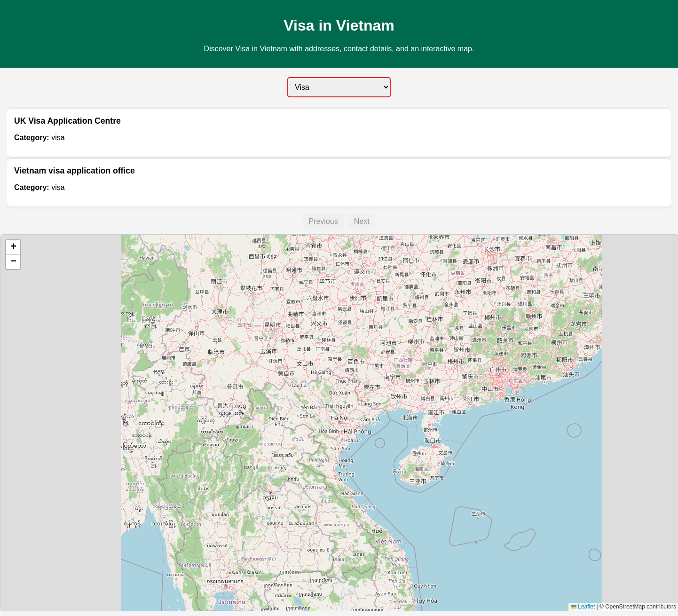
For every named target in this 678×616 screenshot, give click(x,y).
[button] (13, 248)
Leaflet (583, 607)
